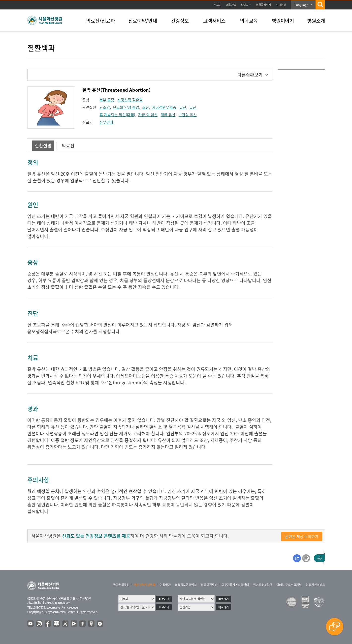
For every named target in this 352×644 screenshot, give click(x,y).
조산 (146, 107)
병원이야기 (283, 21)
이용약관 (165, 585)
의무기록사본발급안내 (235, 585)
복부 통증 (107, 100)
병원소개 (316, 21)
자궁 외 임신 (148, 115)
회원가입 (231, 5)
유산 (183, 107)
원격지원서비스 (315, 585)
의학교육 (249, 21)
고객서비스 (214, 21)
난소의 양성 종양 (126, 107)
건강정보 (180, 21)
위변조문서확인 (263, 585)
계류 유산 (168, 115)
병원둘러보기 (263, 5)
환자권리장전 (121, 585)
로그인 (218, 5)
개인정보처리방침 (145, 585)
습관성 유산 (188, 115)
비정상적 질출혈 (130, 100)
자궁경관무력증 (164, 107)
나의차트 (246, 5)
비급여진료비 (209, 585)
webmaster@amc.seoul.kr (63, 607)
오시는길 (281, 5)
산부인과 (106, 122)
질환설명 (43, 146)
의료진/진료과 (100, 21)
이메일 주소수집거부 (289, 585)
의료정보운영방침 (186, 585)
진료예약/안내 (143, 21)
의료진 (68, 146)
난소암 (105, 107)
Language (301, 5)
